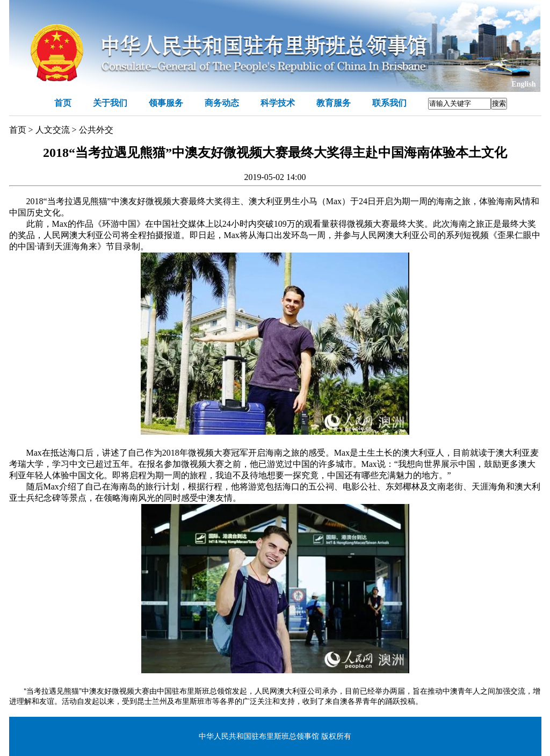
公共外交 (96, 130)
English (523, 84)
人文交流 (53, 130)
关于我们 (110, 103)
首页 (63, 103)
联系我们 (389, 103)
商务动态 (222, 103)
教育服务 (334, 103)
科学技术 (278, 103)
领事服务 (166, 103)
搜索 (499, 103)
